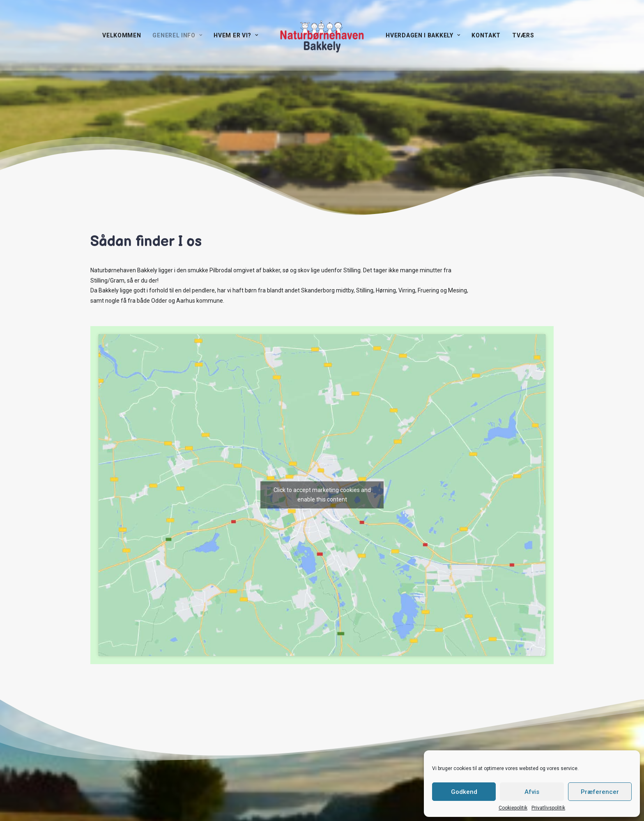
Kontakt (486, 35)
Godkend (464, 792)
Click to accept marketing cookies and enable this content (322, 495)
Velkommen (122, 35)
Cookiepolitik (513, 808)
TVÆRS (523, 35)
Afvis (532, 792)
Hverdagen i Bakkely (423, 35)
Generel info (177, 35)
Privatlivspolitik (548, 808)
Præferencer (600, 792)
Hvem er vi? (236, 35)
